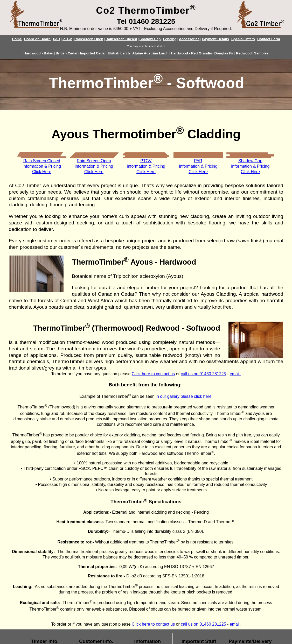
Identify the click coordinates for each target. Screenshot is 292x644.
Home (17, 39)
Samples (261, 53)
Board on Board (37, 39)
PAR (57, 39)
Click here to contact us (153, 374)
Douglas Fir (224, 53)
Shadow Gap (150, 39)
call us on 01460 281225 (203, 374)
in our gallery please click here (183, 396)
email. (235, 374)
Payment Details (215, 39)
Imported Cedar (93, 53)
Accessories (189, 39)
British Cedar (67, 53)
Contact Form (269, 39)
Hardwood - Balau (39, 53)
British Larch (119, 53)
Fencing (170, 39)
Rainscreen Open (89, 39)
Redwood (244, 53)
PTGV (67, 39)
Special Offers (243, 39)
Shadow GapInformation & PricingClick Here (250, 166)
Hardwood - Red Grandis (191, 53)
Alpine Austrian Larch (150, 53)
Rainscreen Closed (121, 39)
